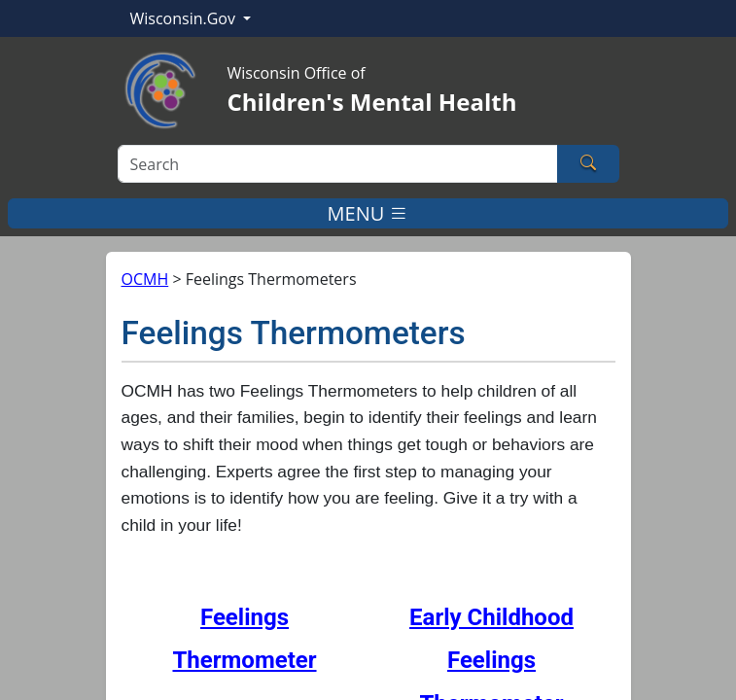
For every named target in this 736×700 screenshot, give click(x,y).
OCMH (145, 279)
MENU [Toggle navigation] (368, 213)
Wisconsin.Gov (185, 18)
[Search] (338, 164)
